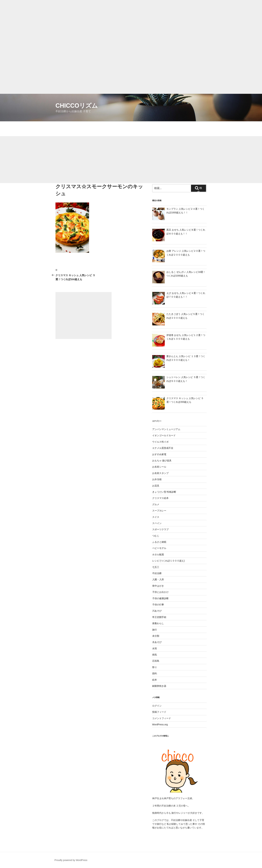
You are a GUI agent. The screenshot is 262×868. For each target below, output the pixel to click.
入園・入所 (158, 579)
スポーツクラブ (160, 529)
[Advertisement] (100, 23)
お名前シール (159, 467)
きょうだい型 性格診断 (164, 492)
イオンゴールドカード (164, 435)
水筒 (155, 648)
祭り (155, 667)
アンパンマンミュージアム (166, 429)
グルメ (156, 504)
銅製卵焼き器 (159, 686)
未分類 (156, 636)
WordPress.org (160, 724)
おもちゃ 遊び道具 (162, 461)
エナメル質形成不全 (163, 448)
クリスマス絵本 (160, 498)
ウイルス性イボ (160, 442)
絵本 (155, 680)
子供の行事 (158, 605)
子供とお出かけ (160, 592)
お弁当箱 (157, 479)
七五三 (156, 567)
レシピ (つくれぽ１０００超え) (169, 561)
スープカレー (159, 511)
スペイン (157, 523)
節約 (155, 673)
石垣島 (156, 661)
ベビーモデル (159, 548)
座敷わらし (158, 623)
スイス (156, 517)
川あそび (157, 611)
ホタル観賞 (158, 554)
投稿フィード (159, 712)
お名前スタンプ (160, 473)
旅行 (155, 630)
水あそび (157, 642)
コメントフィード (162, 718)
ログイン (157, 706)
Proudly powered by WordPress (71, 860)
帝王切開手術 (159, 617)
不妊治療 (157, 573)
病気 (155, 655)
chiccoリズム (77, 106)
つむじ (156, 536)
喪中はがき (158, 586)
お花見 (156, 486)
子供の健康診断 (160, 598)
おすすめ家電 (159, 454)
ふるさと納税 (159, 542)
